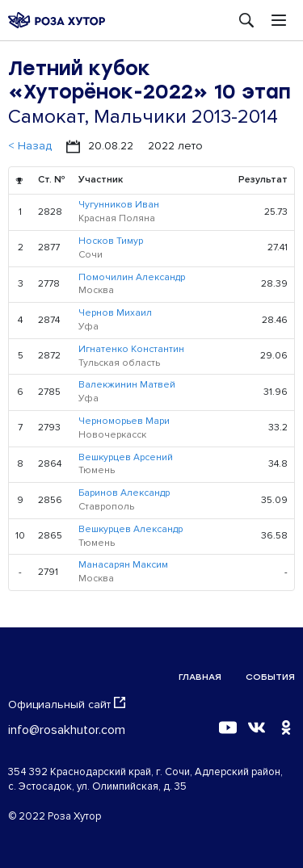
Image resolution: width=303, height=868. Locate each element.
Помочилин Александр (132, 277)
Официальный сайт (67, 704)
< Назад (30, 146)
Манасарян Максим (123, 565)
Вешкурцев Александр (130, 529)
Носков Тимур (111, 241)
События (270, 677)
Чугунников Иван (119, 205)
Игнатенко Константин (131, 349)
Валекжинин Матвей (127, 385)
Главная (200, 677)
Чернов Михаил (115, 313)
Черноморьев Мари (124, 421)
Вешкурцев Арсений (126, 457)
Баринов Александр (124, 493)
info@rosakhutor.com (67, 730)
